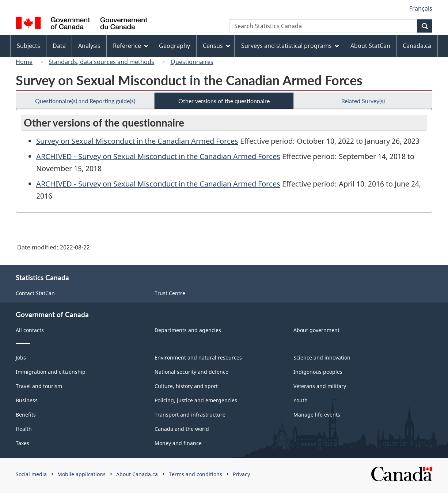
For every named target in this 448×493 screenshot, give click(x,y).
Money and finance (178, 443)
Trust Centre (170, 293)
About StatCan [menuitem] (370, 46)
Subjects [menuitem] (29, 46)
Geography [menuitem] (174, 46)
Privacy (241, 474)
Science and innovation (322, 357)
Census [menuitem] (216, 46)
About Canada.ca (137, 474)
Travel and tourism (39, 386)
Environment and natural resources (198, 357)
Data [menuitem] (59, 46)
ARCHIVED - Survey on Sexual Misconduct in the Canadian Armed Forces (158, 156)
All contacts (30, 330)
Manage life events (317, 415)
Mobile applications (81, 474)
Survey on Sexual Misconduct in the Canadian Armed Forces (137, 141)
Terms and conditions (195, 474)
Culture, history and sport (186, 386)
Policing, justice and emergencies (196, 400)
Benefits (26, 415)
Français (421, 8)
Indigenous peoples (318, 372)
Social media (31, 474)
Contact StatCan (35, 293)
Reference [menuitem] (130, 46)
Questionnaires (192, 62)
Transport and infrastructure (190, 415)
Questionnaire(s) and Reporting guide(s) (85, 101)
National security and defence (191, 372)
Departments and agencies (188, 330)
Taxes (22, 443)
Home (24, 62)
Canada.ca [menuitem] (417, 46)
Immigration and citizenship (51, 372)
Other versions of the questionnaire (224, 101)
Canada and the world (182, 429)
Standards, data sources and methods (101, 62)
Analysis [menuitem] (89, 46)
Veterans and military (320, 386)
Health (24, 429)
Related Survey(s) (363, 101)
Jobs (21, 357)
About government (316, 330)
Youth (301, 400)
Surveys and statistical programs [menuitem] (290, 46)
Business (27, 400)
